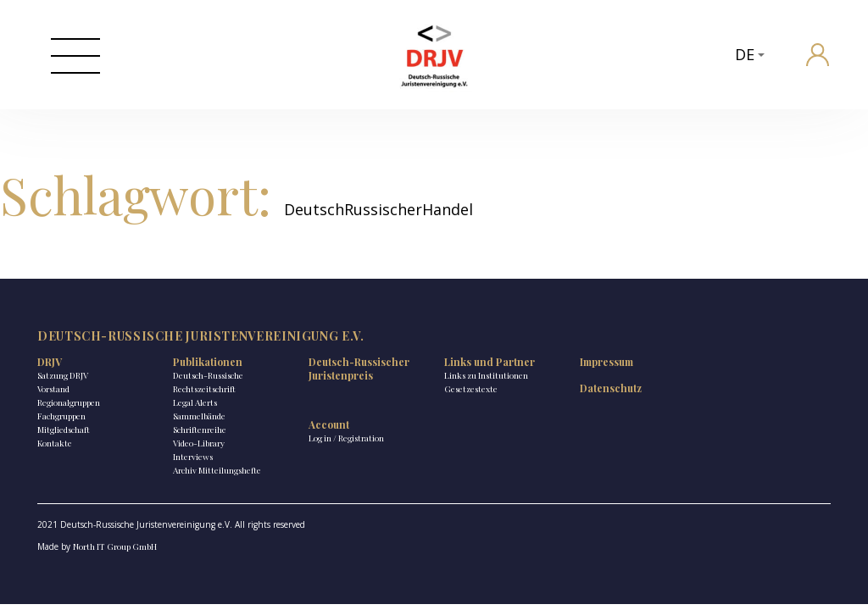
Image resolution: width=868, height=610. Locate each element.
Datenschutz (611, 388)
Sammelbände (199, 416)
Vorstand (53, 389)
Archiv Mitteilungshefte (217, 470)
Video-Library (199, 443)
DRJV (50, 362)
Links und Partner (490, 362)
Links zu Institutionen (486, 375)
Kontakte (55, 443)
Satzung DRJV (63, 375)
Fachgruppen (61, 416)
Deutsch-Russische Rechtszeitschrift (208, 382)
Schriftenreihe (200, 430)
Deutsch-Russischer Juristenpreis (359, 369)
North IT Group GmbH (115, 546)
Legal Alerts (195, 402)
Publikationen (208, 362)
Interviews (193, 457)
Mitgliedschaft (64, 430)
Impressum (606, 362)
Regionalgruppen (69, 402)
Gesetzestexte (471, 389)
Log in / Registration (346, 438)
